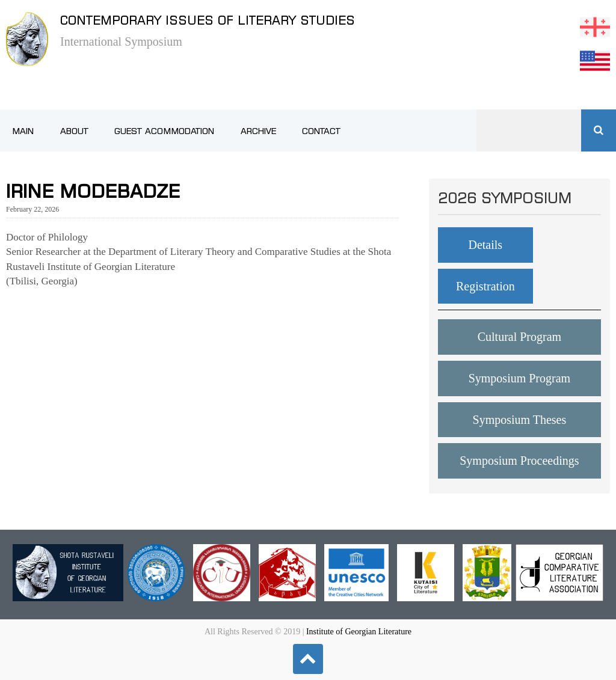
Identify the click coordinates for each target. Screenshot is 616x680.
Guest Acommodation (164, 131)
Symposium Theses (520, 420)
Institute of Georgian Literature (359, 632)
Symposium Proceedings (519, 461)
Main (23, 131)
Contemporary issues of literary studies (208, 20)
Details (485, 245)
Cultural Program (519, 337)
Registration (485, 286)
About (74, 131)
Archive (258, 131)
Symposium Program (519, 378)
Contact (321, 131)
